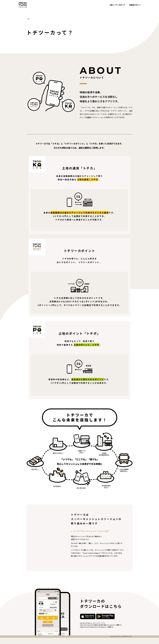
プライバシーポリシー (35, 641)
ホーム (29, 19)
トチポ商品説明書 (79, 389)
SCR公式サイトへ (82, 563)
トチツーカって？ (41, 19)
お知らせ (101, 5)
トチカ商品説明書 (63, 225)
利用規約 (47, 641)
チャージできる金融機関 (93, 225)
